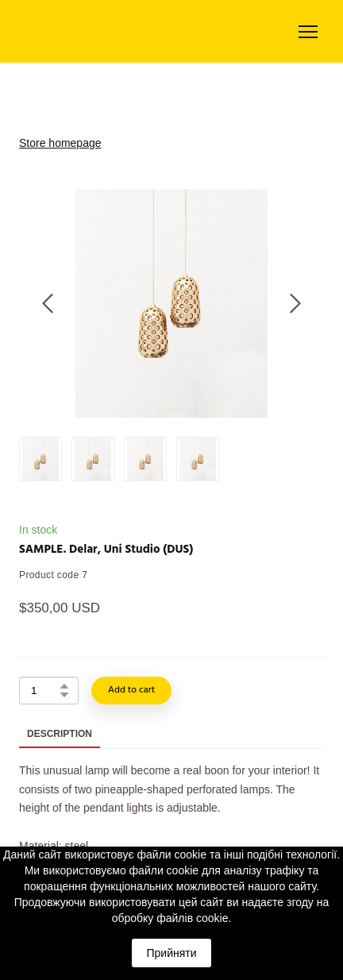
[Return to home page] (75, 31)
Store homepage (60, 143)
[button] (64, 686)
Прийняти (171, 953)
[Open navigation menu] (308, 32)
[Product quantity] (45, 691)
